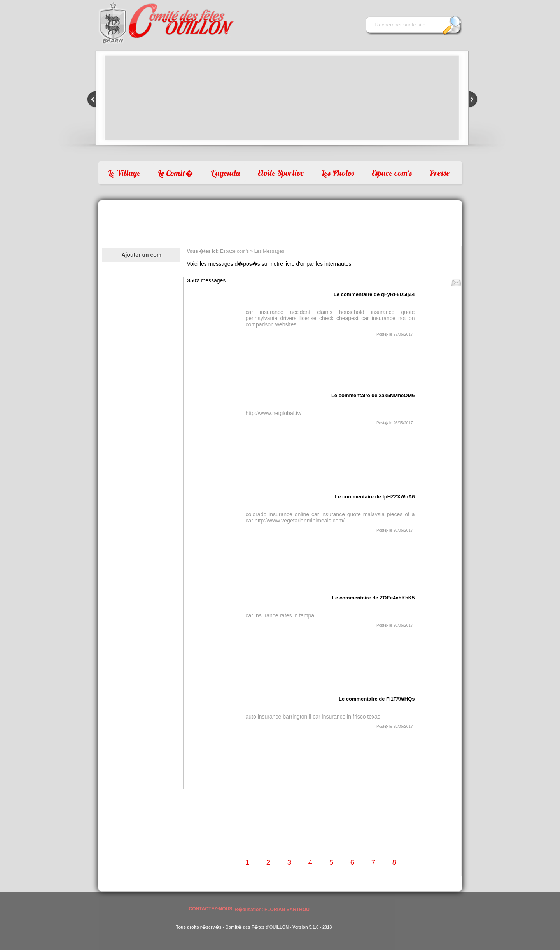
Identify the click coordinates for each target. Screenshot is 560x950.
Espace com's (392, 173)
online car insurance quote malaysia (340, 514)
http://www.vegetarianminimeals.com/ (300, 521)
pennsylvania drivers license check (290, 318)
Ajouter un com (142, 255)
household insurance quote (377, 312)
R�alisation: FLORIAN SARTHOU (272, 910)
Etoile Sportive (281, 173)
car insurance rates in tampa (280, 615)
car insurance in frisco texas (346, 717)
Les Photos (338, 173)
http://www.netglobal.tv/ (274, 413)
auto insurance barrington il (279, 717)
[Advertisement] (280, 222)
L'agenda (225, 173)
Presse (439, 173)
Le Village (124, 173)
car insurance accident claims (289, 312)
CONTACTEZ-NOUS (211, 909)
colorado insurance (269, 514)
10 (294, 153)
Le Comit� (176, 173)
